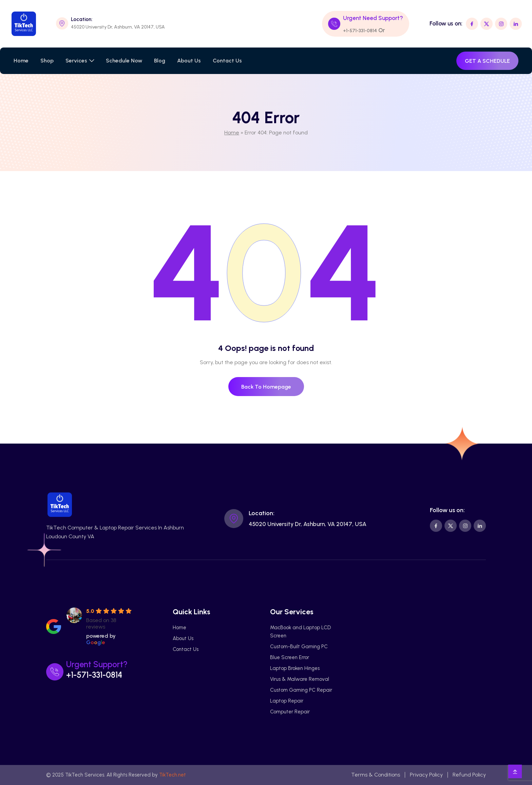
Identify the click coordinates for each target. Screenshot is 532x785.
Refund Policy (469, 775)
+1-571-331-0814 (360, 31)
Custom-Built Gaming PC (299, 647)
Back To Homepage (266, 387)
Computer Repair (290, 712)
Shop (47, 61)
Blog (160, 61)
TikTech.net (173, 775)
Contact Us (227, 61)
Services (76, 61)
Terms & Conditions (376, 775)
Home (21, 61)
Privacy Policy (426, 775)
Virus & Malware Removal (300, 679)
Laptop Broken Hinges (295, 668)
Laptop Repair (287, 701)
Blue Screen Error (290, 657)
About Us (189, 61)
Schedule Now (124, 61)
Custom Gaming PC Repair (301, 690)
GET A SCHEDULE (487, 61)
